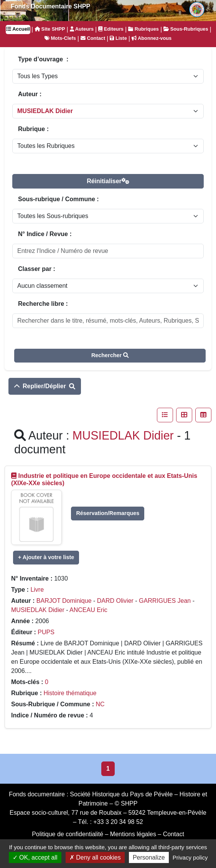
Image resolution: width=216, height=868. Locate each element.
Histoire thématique (70, 693)
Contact (93, 38)
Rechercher (110, 355)
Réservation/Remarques (108, 513)
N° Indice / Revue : (45, 234)
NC (100, 704)
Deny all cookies (95, 857)
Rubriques (143, 29)
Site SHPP (50, 29)
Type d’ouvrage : (43, 59)
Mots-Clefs (60, 38)
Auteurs (82, 29)
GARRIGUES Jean (165, 601)
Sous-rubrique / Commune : (59, 199)
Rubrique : (33, 129)
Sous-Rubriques (186, 29)
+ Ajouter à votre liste (46, 557)
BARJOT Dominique (64, 601)
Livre (37, 590)
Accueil (18, 29)
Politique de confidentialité (68, 834)
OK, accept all (35, 857)
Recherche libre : (43, 304)
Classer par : (37, 269)
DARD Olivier (115, 601)
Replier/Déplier (45, 386)
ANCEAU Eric (88, 610)
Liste (118, 38)
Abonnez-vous (152, 38)
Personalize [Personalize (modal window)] (149, 857)
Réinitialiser (108, 181)
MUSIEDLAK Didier (38, 610)
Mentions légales (133, 834)
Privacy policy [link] (190, 857)
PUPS (46, 632)
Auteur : (30, 94)
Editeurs (111, 29)
